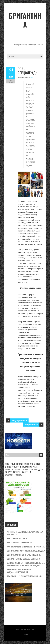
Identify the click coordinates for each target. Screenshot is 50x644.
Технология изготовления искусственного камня (19, 571)
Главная (26, 634)
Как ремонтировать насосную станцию (21, 468)
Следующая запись (31, 424)
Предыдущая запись (19, 420)
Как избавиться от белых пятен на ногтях (26, 547)
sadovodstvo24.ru (13, 475)
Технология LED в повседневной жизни (25, 576)
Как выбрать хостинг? (17, 538)
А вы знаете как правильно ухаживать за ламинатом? (25, 533)
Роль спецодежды (28, 71)
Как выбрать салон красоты (19, 542)
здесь (27, 464)
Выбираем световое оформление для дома (26, 551)
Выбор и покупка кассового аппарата (24, 559)
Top (32, 77)
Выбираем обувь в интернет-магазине (24, 555)
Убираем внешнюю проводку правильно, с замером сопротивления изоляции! (26, 564)
